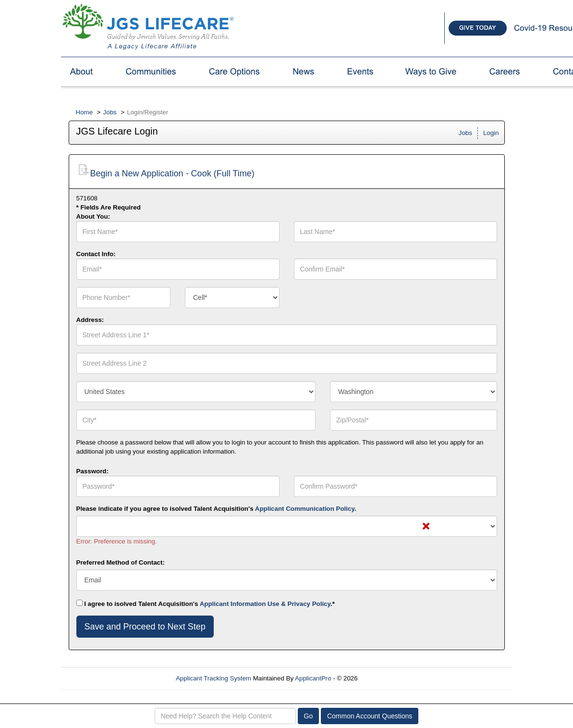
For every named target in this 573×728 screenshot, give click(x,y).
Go (309, 716)
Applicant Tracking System (213, 678)
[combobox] (232, 297)
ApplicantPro (313, 678)
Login (491, 133)
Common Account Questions (370, 716)
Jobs (110, 112)
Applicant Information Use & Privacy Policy (265, 604)
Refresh (386, 678)
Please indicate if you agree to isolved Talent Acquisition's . (216, 509)
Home (85, 112)
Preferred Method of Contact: (121, 562)
